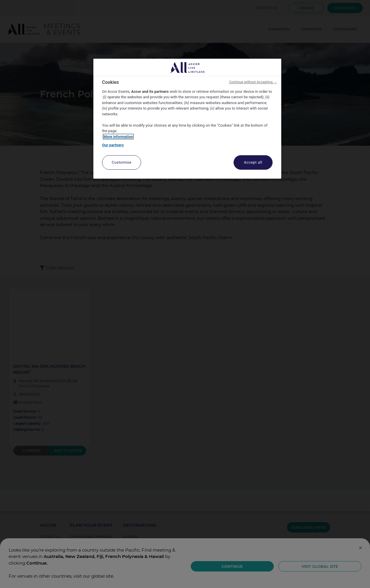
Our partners (113, 145)
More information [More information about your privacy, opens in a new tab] (118, 137)
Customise (122, 162)
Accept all (253, 162)
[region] (187, 119)
